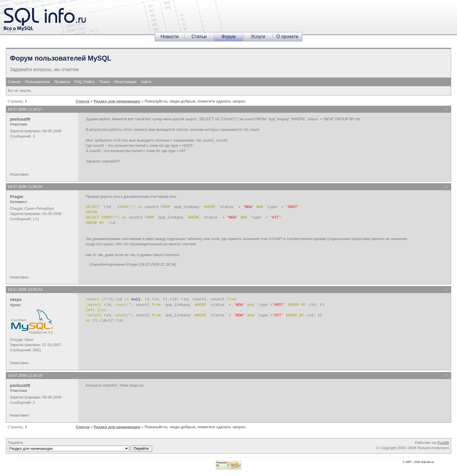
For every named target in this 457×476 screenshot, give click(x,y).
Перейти (80, 446)
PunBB (443, 443)
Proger (17, 197)
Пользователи (37, 82)
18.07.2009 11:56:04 (25, 187)
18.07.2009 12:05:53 (25, 289)
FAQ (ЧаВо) (85, 82)
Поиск (105, 82)
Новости (170, 37)
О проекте (287, 37)
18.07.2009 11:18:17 (25, 109)
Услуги (258, 37)
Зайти (146, 82)
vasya (16, 299)
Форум (229, 37)
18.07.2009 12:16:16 (25, 375)
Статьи (199, 37)
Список (14, 82)
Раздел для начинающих (117, 101)
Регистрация (125, 82)
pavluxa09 (20, 119)
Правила (62, 82)
